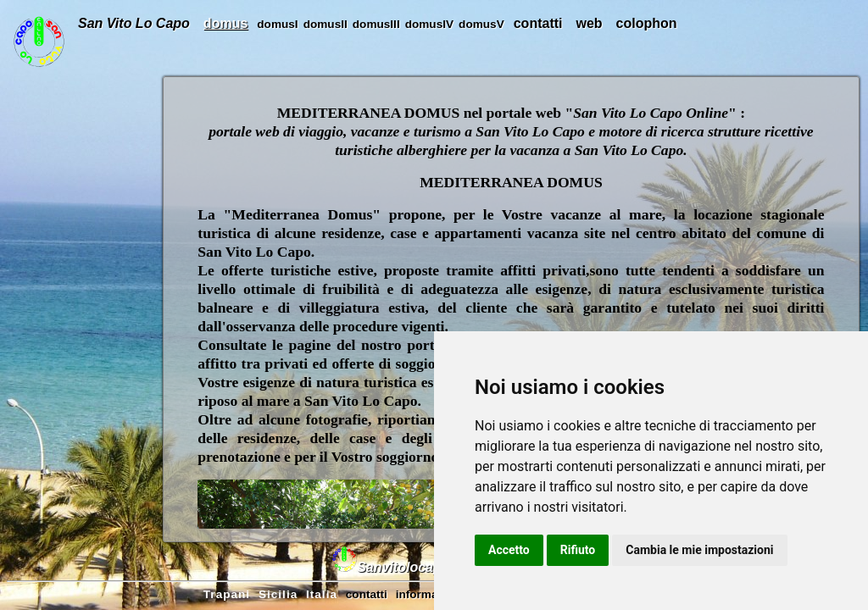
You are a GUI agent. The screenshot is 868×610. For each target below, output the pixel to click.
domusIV (429, 24)
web (589, 23)
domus (225, 23)
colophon (647, 23)
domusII (325, 24)
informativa (427, 594)
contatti (538, 23)
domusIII (376, 24)
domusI (277, 24)
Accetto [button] (509, 550)
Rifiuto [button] (578, 550)
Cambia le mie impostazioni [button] (699, 550)
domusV (481, 24)
